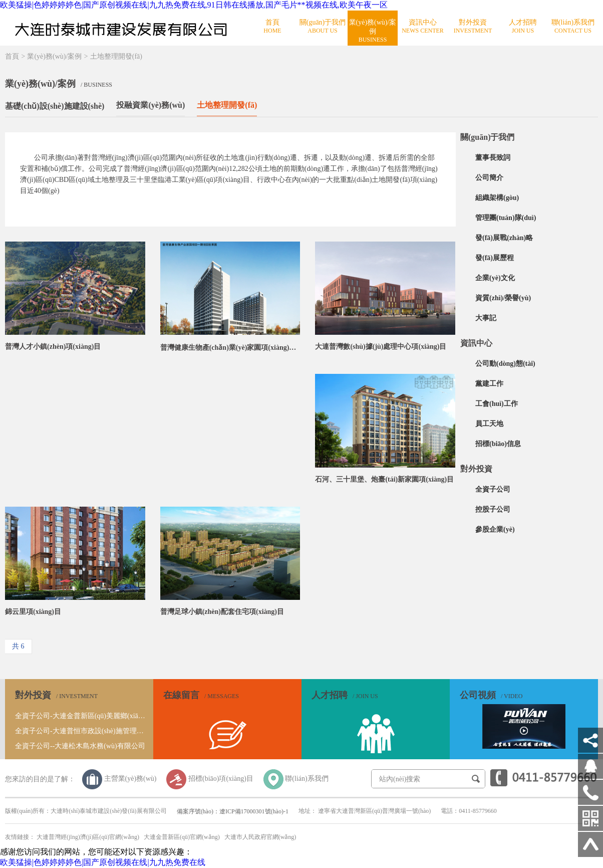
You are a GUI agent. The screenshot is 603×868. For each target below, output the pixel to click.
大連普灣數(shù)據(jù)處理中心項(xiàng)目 (381, 347)
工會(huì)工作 (497, 404)
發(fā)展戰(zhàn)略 (504, 238)
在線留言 (201, 695)
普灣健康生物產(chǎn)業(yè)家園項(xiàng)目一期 (230, 348)
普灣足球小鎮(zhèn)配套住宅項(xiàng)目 (222, 612)
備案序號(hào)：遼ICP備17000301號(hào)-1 (233, 811)
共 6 (18, 646)
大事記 (486, 318)
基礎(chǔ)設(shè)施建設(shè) (55, 106)
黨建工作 (489, 384)
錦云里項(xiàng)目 (33, 612)
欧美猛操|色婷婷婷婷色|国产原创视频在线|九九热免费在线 (103, 862)
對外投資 (476, 469)
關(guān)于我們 (487, 137)
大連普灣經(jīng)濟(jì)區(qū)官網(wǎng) (88, 837)
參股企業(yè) (495, 529)
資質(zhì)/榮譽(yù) (503, 298)
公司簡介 (489, 178)
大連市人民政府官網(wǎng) (260, 837)
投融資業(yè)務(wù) (150, 105)
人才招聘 (345, 695)
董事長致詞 (493, 158)
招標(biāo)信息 (498, 444)
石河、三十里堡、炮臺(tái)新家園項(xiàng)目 (384, 479)
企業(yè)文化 (495, 278)
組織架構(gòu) (497, 198)
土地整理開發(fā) (116, 56)
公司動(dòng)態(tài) (505, 364)
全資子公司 (493, 489)
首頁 (12, 56)
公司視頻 (491, 695)
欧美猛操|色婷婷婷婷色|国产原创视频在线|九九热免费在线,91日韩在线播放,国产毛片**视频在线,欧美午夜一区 (194, 5)
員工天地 (489, 424)
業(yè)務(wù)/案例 (54, 56)
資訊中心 (476, 343)
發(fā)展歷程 (495, 258)
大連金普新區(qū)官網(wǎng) (182, 837)
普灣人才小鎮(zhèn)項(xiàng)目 (53, 347)
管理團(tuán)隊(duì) (506, 218)
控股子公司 (493, 509)
